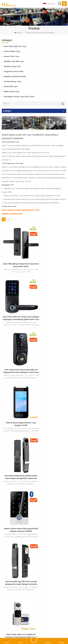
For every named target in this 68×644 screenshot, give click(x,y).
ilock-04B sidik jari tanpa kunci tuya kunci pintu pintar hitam (17, 258)
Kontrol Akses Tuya (12, 51)
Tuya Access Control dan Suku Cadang (40, 33)
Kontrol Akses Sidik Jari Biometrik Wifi (17, 485)
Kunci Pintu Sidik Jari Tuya (15, 46)
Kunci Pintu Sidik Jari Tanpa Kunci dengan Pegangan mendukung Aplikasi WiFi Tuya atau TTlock (51, 258)
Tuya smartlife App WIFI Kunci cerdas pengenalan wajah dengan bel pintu (17, 394)
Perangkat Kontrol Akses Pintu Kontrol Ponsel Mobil (17, 576)
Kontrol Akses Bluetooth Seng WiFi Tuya (17, 531)
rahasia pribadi (59, 631)
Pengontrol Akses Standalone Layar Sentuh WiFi (51, 440)
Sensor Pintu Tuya (11, 56)
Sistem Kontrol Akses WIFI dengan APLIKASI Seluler (51, 531)
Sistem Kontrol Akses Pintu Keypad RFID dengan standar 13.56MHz (51, 349)
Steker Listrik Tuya (12, 92)
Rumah (18, 33)
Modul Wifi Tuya (11, 87)
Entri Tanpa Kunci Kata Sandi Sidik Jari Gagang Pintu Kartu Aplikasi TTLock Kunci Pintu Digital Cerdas (17, 303)
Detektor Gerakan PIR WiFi (15, 77)
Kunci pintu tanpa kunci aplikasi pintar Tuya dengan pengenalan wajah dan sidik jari (17, 349)
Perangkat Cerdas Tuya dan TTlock (19, 97)
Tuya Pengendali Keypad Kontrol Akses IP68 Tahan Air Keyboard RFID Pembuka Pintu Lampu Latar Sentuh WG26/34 (17, 440)
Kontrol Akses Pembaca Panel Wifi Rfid (51, 576)
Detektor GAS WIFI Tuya (14, 61)
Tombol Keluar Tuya (12, 82)
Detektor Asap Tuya (12, 66)
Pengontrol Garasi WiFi (14, 72)
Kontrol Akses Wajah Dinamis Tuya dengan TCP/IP (51, 303)
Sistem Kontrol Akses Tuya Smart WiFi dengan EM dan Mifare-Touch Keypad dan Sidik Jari (51, 485)
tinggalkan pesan (34, 640)
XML (50, 631)
